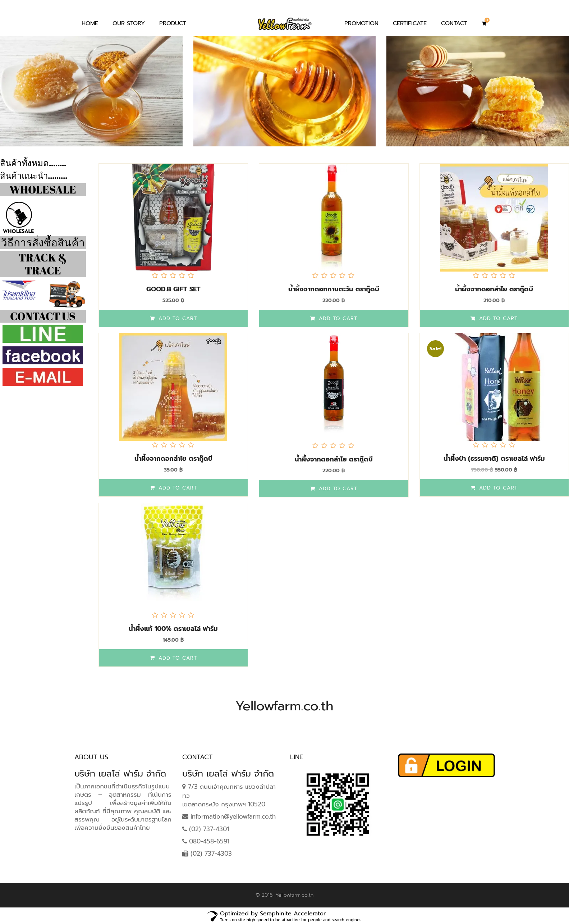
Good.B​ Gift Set (173, 289)
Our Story (129, 23)
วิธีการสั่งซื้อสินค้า (43, 242)
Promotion (361, 23)
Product (173, 23)
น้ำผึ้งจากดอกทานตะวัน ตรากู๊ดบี (334, 289)
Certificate (410, 23)
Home (90, 23)
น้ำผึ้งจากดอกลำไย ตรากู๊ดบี (494, 289)
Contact (454, 23)
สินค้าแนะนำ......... (34, 176)
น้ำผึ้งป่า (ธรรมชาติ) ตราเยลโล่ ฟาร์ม (494, 459)
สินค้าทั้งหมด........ (33, 163)
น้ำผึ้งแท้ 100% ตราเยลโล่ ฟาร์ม (173, 629)
